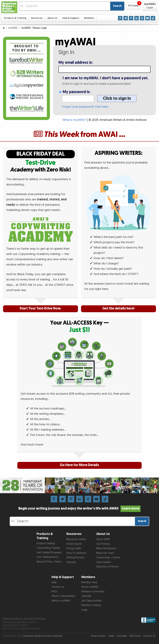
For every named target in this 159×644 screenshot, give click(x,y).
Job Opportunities (92, 601)
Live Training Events (47, 557)
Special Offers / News (49, 562)
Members (89, 18)
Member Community (93, 592)
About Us (52, 18)
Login (84, 610)
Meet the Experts (106, 548)
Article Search (74, 544)
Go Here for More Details (79, 465)
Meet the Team (105, 553)
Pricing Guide (74, 548)
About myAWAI (90, 587)
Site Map (122, 636)
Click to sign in (117, 99)
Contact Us (58, 587)
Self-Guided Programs (49, 553)
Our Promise (103, 544)
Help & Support (71, 18)
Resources (37, 18)
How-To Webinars (77, 553)
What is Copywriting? (63, 596)
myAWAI (13, 28)
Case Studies (104, 562)
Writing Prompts (75, 558)
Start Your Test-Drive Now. (41, 309)
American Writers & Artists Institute (43, 636)
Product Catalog (46, 543)
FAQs (54, 592)
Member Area (89, 582)
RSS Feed (135, 636)
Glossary (71, 562)
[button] (133, 6)
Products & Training (15, 18)
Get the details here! (118, 309)
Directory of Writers (107, 567)
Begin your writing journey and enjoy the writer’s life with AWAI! (79, 509)
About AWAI (103, 539)
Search (117, 6)
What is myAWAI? (74, 120)
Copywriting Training (48, 548)
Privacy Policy (98, 636)
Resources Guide (76, 539)
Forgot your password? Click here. (85, 107)
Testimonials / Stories (108, 558)
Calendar (86, 596)
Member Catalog (91, 605)
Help (54, 582)
